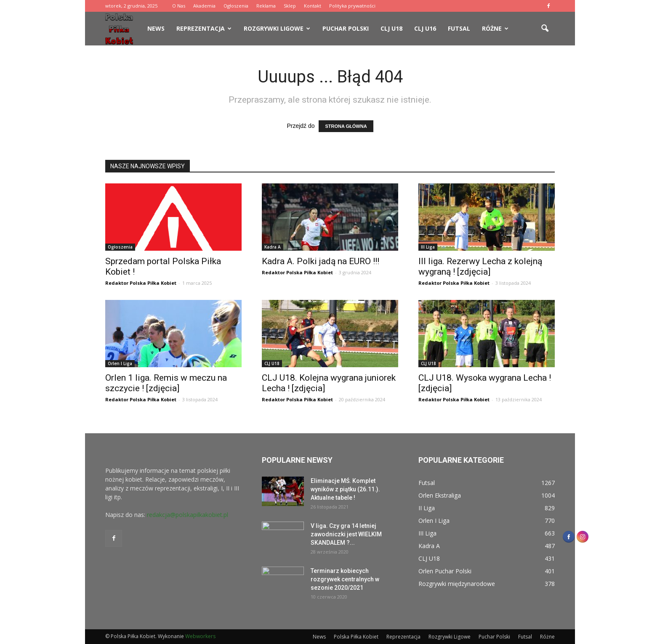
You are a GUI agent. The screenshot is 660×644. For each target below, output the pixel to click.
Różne (495, 28)
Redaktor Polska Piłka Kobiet (141, 283)
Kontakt (313, 6)
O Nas (179, 6)
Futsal (459, 28)
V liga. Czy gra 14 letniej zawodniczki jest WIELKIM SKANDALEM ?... (346, 534)
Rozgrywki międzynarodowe (457, 584)
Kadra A (273, 247)
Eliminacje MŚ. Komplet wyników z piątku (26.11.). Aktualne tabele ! (345, 489)
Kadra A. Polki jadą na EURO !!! (321, 261)
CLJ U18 (391, 28)
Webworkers (200, 636)
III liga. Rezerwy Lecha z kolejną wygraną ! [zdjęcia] (480, 266)
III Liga (428, 247)
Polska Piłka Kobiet (356, 637)
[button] (545, 29)
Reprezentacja (204, 28)
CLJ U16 (425, 28)
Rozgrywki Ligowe (277, 28)
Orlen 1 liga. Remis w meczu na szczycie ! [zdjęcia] (166, 383)
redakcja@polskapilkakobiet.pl (188, 515)
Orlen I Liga (120, 363)
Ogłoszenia (236, 6)
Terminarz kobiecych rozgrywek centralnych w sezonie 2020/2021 (345, 579)
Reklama (266, 6)
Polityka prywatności (352, 6)
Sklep (290, 6)
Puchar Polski (346, 28)
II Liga (427, 508)
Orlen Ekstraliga (440, 495)
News (156, 28)
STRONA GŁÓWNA (346, 126)
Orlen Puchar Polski (445, 571)
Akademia (204, 6)
